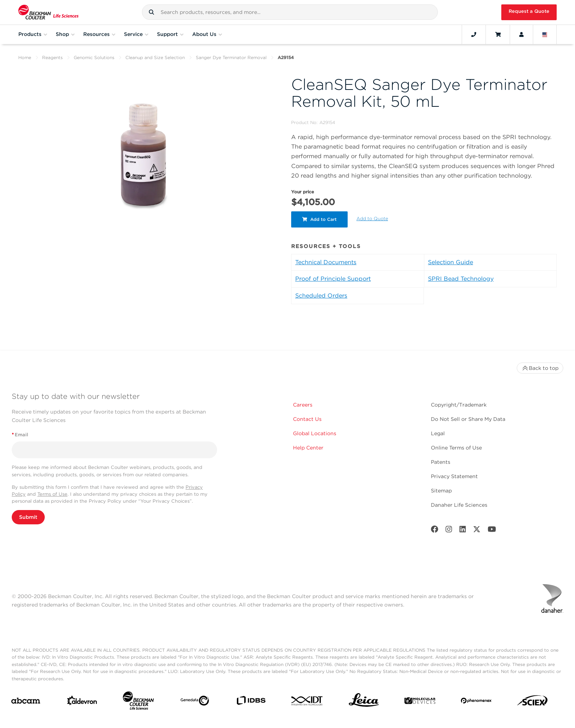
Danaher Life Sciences (459, 505)
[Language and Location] (545, 34)
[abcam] (26, 702)
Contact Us (307, 419)
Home (25, 57)
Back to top (540, 368)
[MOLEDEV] (420, 702)
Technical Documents (326, 262)
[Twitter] (477, 531)
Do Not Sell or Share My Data (468, 419)
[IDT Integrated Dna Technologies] (307, 702)
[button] (151, 12)
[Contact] (474, 34)
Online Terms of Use (456, 448)
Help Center (308, 448)
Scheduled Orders (321, 296)
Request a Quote (529, 11)
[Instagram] (449, 531)
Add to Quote (372, 219)
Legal (438, 433)
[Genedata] (195, 702)
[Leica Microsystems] (364, 702)
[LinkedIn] (463, 531)
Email (20, 435)
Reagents (52, 57)
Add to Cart (319, 219)
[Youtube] (492, 531)
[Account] (521, 34)
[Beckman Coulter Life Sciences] (138, 702)
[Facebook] (435, 531)
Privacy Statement (454, 476)
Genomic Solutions (94, 57)
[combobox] (290, 12)
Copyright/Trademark (459, 405)
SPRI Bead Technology (461, 279)
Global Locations (315, 433)
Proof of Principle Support (333, 279)
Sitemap (441, 491)
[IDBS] (251, 702)
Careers (303, 405)
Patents (441, 462)
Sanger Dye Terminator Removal (231, 57)
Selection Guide (451, 262)
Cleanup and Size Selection (155, 57)
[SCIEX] (532, 702)
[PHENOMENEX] (476, 702)
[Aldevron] (82, 702)
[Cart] (498, 34)
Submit (28, 517)
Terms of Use (52, 494)
